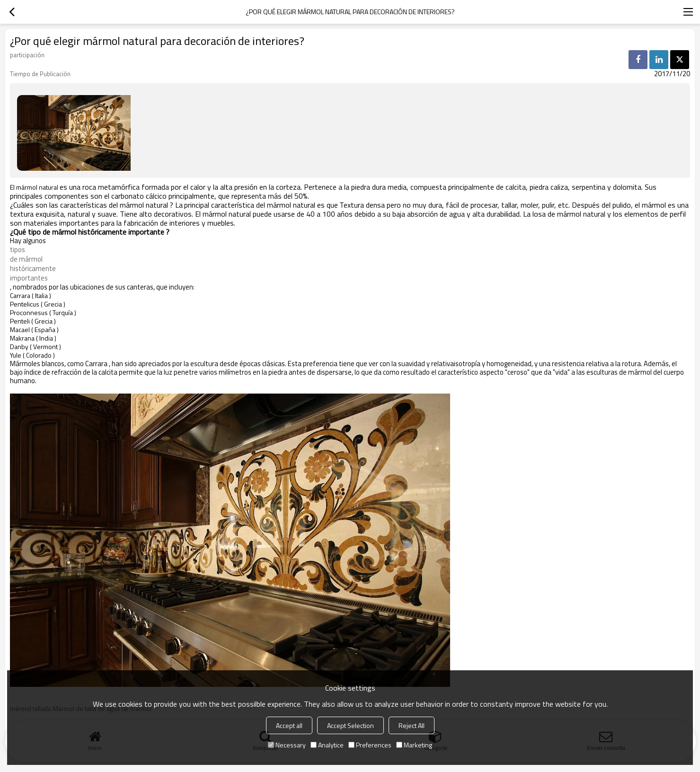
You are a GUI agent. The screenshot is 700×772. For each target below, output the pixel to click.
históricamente (33, 269)
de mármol (26, 259)
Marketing (414, 745)
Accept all (289, 725)
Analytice (327, 745)
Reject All (412, 725)
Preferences (370, 745)
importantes (29, 278)
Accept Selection (350, 725)
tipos (18, 250)
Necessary (287, 745)
